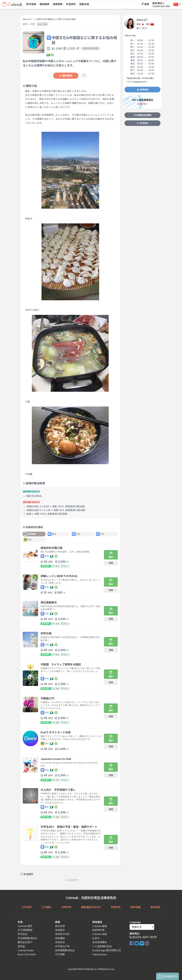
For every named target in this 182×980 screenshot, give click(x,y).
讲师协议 (60, 942)
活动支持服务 (100, 942)
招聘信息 (116, 907)
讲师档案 (142, 90)
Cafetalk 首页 (25, 926)
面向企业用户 (25, 942)
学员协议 (23, 934)
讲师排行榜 (98, 930)
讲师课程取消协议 (65, 950)
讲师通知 (60, 938)
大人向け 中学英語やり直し (58, 790)
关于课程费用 (25, 930)
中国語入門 (47, 698)
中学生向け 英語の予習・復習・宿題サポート (69, 827)
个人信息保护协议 (102, 946)
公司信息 (27, 907)
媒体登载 (136, 907)
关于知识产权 (62, 946)
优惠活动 (84, 4)
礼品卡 (96, 938)
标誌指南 (155, 907)
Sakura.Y (27, 19)
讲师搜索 (57, 4)
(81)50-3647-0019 (144, 937)
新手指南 (31, 4)
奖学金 (21, 946)
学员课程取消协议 (28, 938)
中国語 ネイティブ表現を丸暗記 (61, 664)
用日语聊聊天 (49, 602)
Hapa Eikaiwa (100, 954)
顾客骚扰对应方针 (91, 907)
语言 (25, 24)
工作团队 (46, 907)
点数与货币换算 (91, 48)
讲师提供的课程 (142, 115)
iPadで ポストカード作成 (56, 732)
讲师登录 (60, 930)
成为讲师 (60, 926)
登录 (145, 4)
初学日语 (46, 633)
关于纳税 (60, 954)
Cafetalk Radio (26, 950)
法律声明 (66, 907)
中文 (33, 24)
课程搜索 (44, 4)
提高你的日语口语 (51, 548)
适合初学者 (42, 24)
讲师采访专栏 (62, 934)
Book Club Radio (27, 954)
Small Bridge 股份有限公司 (107, 950)
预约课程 (66, 76)
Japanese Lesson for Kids (56, 759)
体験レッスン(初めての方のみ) (59, 576)
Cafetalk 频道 (100, 926)
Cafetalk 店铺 (100, 934)
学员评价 (71, 4)
